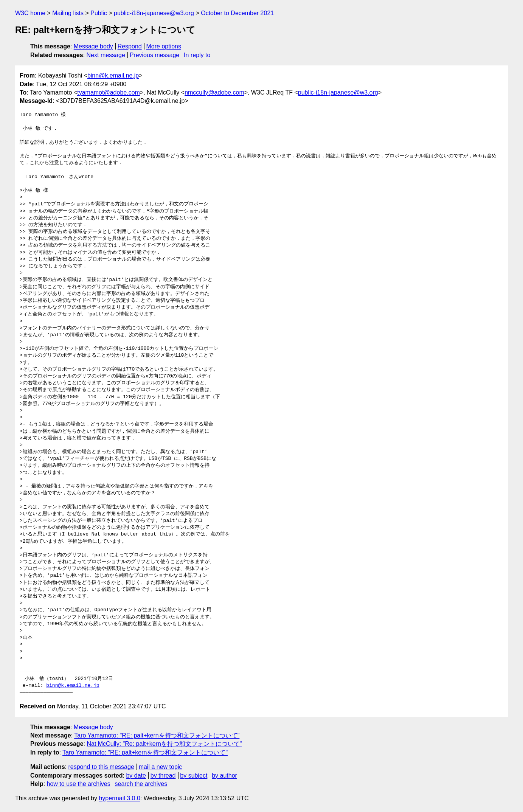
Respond (130, 46)
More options (164, 46)
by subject (194, 776)
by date (136, 776)
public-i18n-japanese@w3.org (154, 13)
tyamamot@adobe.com (109, 92)
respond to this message (101, 767)
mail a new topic (161, 767)
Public (99, 13)
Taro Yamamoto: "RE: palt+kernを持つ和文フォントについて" (157, 735)
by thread (163, 776)
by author (224, 776)
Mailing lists (68, 13)
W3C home (30, 13)
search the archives (141, 784)
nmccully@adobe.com (214, 92)
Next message (106, 55)
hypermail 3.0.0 (119, 798)
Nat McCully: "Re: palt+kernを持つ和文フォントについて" (164, 744)
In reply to (197, 55)
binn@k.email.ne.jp (113, 75)
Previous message (155, 55)
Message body (93, 46)
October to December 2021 (237, 13)
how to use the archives (79, 784)
